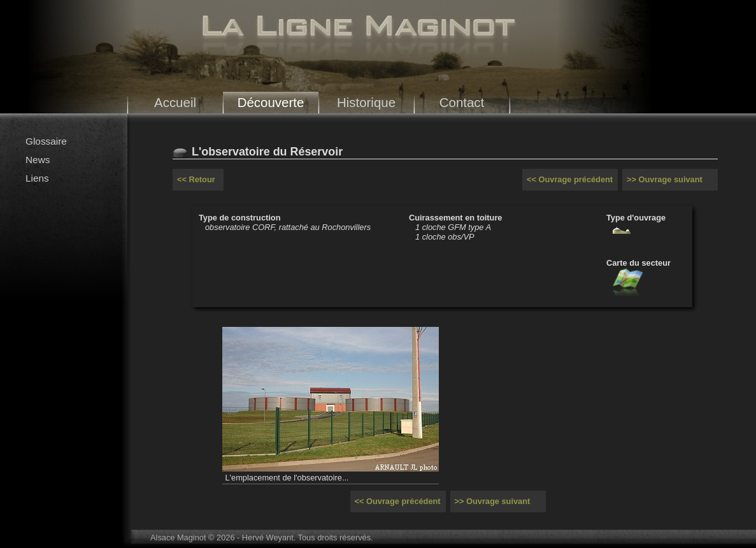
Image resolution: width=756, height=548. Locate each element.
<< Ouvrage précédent (570, 179)
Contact (462, 102)
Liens (37, 178)
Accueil (175, 102)
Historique (366, 102)
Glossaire (46, 141)
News (38, 160)
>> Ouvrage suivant (665, 179)
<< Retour (196, 179)
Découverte (271, 102)
